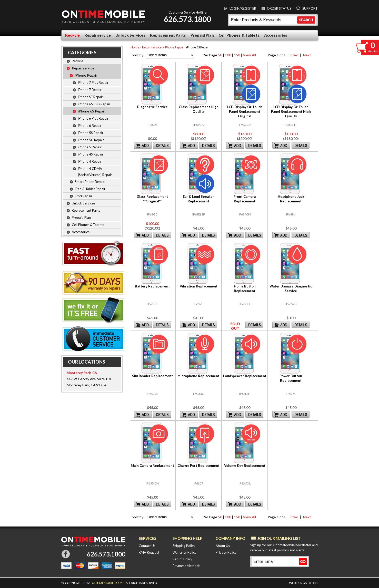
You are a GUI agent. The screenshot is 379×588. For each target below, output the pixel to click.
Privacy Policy (226, 552)
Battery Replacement (152, 286)
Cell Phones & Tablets (239, 35)
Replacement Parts (168, 35)
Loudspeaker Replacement (245, 376)
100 (228, 55)
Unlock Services (130, 35)
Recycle (72, 35)
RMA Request (149, 552)
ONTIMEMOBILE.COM (108, 583)
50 (220, 55)
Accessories (276, 35)
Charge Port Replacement (198, 466)
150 (237, 55)
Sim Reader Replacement (152, 376)
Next (306, 55)
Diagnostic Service (152, 107)
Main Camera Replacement (152, 466)
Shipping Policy (184, 546)
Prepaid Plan (202, 35)
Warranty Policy (184, 552)
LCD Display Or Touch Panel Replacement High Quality (291, 111)
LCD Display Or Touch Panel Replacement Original (245, 111)
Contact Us (147, 546)
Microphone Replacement (198, 376)
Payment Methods (186, 566)
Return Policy (182, 559)
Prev (293, 55)
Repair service (98, 35)
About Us (223, 546)
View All (249, 55)
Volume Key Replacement (245, 466)
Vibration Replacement (199, 286)
